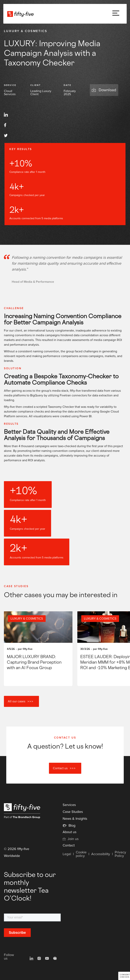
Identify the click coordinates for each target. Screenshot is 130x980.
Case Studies (73, 812)
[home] (21, 14)
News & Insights (75, 819)
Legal (67, 854)
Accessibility (101, 854)
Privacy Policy (120, 854)
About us (70, 832)
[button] (116, 14)
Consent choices (125, 976)
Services (69, 805)
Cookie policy (81, 854)
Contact (69, 846)
